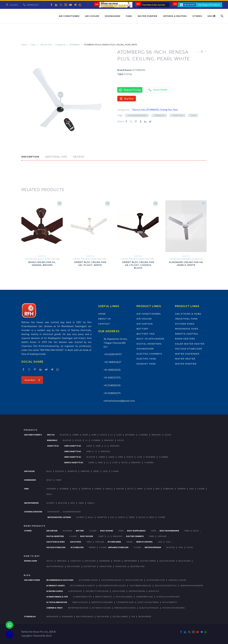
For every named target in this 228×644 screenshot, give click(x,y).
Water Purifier (147, 16)
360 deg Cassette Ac (74, 462)
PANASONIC (118, 536)
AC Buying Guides (55, 591)
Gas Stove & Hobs (167, 561)
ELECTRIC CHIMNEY (120, 616)
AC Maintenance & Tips (57, 597)
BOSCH (196, 531)
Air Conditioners (149, 314)
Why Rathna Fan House (78, 608)
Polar (149, 489)
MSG (211, 16)
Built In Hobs (107, 531)
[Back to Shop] (202, 52)
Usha (105, 471)
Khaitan (120, 489)
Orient (96, 471)
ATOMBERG (75, 45)
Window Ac (52, 440)
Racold (142, 517)
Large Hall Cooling (177, 580)
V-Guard (115, 471)
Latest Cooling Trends (148, 602)
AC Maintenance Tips (82, 597)
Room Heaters (185, 339)
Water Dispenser (187, 354)
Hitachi (103, 435)
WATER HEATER (52, 616)
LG (108, 536)
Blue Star (62, 503)
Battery (142, 329)
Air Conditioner (69, 16)
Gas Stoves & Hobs (188, 314)
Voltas (168, 435)
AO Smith (50, 503)
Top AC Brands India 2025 (140, 586)
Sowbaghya (168, 489)
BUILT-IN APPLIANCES (85, 616)
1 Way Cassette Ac (73, 446)
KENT (73, 503)
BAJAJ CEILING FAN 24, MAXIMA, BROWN (42, 264)
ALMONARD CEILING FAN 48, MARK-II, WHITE (186, 264)
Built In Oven (87, 536)
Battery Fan (145, 334)
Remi (158, 489)
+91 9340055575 (112, 393)
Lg (111, 435)
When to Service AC (104, 597)
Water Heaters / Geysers (59, 517)
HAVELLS (91, 503)
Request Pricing (130, 90)
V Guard (201, 489)
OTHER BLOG (30, 616)
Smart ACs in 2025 (80, 602)
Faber (58, 480)
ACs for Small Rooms (88, 580)
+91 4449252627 (112, 362)
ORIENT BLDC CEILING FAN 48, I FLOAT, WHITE (90, 264)
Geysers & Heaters (175, 16)
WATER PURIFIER (145, 616)
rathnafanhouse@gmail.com (119, 401)
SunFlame (162, 536)
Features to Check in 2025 (97, 591)
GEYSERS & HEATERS (33, 512)
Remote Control (187, 334)
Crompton (72, 471)
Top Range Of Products (209, 5)
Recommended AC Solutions (60, 580)
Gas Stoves (76, 542)
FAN (133, 616)
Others (197, 16)
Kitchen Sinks (185, 324)
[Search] (222, 16)
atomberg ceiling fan (137, 115)
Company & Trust (55, 608)
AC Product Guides (55, 586)
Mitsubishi (130, 435)
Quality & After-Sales (149, 608)
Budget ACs (154, 591)
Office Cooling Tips (134, 580)
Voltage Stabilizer (188, 349)
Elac (112, 517)
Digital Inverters (149, 344)
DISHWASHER (67, 616)
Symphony (85, 471)
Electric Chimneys (149, 354)
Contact (104, 324)
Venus (49, 494)
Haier (94, 435)
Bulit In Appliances (55, 566)
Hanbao (98, 489)
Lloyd (119, 435)
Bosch (49, 480)
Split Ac (51, 435)
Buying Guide (31, 561)
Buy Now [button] (127, 99)
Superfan (181, 489)
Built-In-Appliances (150, 339)
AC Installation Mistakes (168, 597)
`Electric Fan (45, 45)
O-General (143, 435)
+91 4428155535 (112, 370)
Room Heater (53, 512)
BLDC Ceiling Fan (93, 259)
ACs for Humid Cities (156, 580)
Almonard (186, 259)
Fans (129, 16)
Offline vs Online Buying (174, 608)
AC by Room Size (75, 591)
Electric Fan (178, 115)
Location (13, 5)
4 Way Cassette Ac (73, 457)
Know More (32, 380)
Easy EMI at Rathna (137, 591)
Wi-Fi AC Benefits (170, 602)
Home (24, 45)
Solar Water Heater (190, 344)
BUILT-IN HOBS (103, 616)
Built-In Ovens (74, 566)
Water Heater (185, 359)
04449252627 (32, 5)
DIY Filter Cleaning (124, 597)
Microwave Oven (187, 329)
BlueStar (64, 435)
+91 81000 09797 (113, 354)
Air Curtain (144, 324)
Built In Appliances (136, 531)
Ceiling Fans (121, 566)
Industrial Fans (186, 319)
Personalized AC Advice (125, 608)
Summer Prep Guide (144, 597)
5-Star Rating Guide (125, 602)
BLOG (27, 575)
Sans (160, 542)
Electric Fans (146, 359)
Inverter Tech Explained (102, 602)
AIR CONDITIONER (32, 580)
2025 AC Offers (119, 591)
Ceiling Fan (60, 45)
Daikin (85, 435)
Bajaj (40, 259)
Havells (109, 489)
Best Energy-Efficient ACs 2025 (112, 586)
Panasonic (156, 435)
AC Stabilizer (77, 547)
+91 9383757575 (112, 378)
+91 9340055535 (112, 385)
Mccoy (130, 489)
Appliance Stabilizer (118, 547)
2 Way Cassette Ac (73, 451)
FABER (81, 503)
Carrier (75, 435)
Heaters (117, 561)
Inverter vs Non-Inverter (192, 586)
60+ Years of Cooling (101, 608)
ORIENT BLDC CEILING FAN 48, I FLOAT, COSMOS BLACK (138, 265)
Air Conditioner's (33, 435)
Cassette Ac (53, 446)
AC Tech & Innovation (57, 602)
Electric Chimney (148, 561)
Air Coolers (90, 561)
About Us (105, 319)
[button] (25, 170)
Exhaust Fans (146, 364)
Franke (130, 542)
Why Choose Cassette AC (166, 586)
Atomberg (64, 489)
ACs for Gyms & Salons (111, 580)
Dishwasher (112, 16)
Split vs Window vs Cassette (82, 586)
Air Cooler (92, 16)
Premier (92, 547)
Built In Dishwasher (169, 531)
